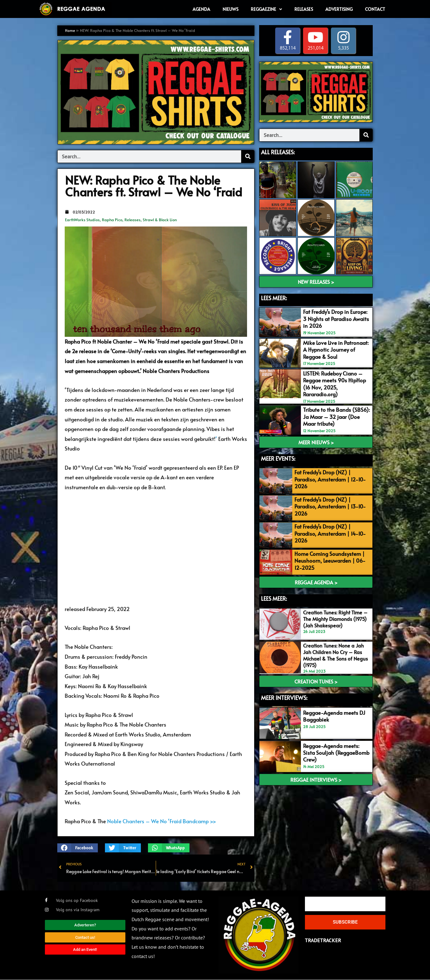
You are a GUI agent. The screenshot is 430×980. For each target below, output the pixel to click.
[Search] (248, 156)
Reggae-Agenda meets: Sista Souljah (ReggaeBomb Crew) (336, 743)
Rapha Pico (112, 220)
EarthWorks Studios (82, 220)
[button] (78, 848)
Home (70, 30)
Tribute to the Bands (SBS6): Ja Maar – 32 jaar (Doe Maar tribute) (336, 415)
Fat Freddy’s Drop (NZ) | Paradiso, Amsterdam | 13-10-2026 (328, 503)
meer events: (278, 457)
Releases (132, 220)
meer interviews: (284, 689)
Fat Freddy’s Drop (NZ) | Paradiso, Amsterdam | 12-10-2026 (328, 477)
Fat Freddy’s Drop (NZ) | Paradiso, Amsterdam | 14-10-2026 (328, 528)
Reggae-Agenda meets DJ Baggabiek (334, 707)
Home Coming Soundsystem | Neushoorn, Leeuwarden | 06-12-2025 (331, 554)
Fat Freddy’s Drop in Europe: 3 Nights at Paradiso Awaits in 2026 (335, 319)
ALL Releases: (278, 152)
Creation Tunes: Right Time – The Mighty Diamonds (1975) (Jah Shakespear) (335, 610)
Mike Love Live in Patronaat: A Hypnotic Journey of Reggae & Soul (335, 349)
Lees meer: (274, 590)
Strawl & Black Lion (160, 220)
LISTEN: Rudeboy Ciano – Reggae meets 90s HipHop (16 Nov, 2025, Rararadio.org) (334, 383)
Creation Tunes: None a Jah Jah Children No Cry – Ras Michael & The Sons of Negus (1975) (335, 646)
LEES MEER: (274, 298)
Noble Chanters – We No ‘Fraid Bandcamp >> (162, 821)
